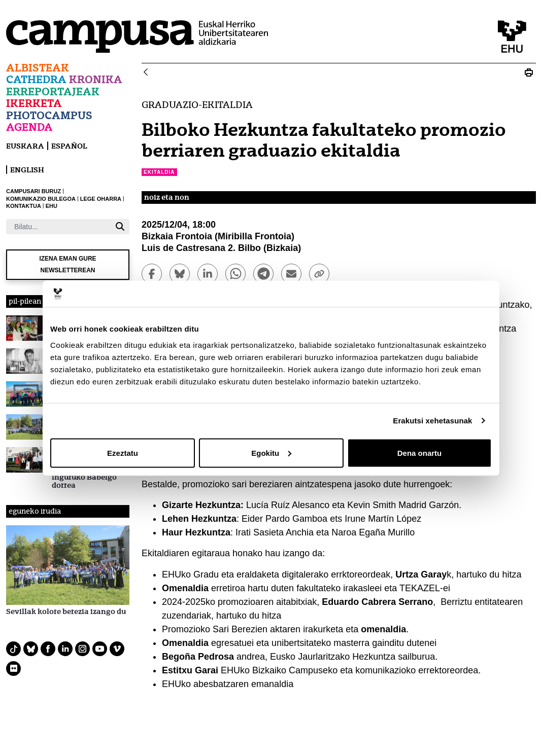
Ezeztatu (123, 453)
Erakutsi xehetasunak (432, 421)
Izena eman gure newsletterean (67, 264)
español (69, 146)
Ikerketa (34, 103)
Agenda (29, 127)
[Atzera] (146, 73)
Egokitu (271, 453)
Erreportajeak (53, 92)
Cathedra (36, 79)
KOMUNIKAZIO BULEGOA (41, 199)
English (27, 170)
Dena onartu (420, 453)
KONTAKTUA (24, 206)
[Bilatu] (58, 227)
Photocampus (49, 115)
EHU (52, 206)
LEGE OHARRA (101, 199)
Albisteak (38, 68)
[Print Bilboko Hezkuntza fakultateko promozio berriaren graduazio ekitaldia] (529, 73)
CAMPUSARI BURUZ (33, 191)
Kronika (96, 79)
